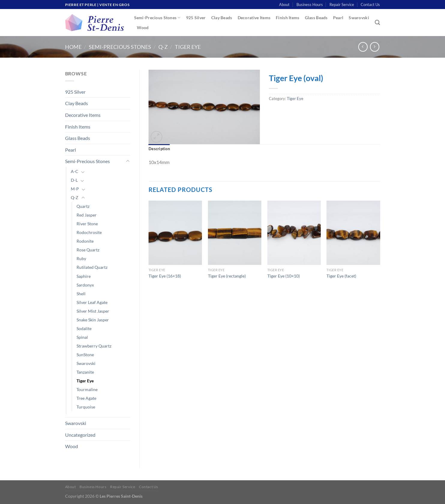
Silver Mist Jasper (93, 311)
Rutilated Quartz (92, 267)
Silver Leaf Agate (92, 302)
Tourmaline (87, 389)
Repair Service (342, 5)
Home (73, 47)
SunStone (85, 355)
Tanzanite (85, 372)
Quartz (83, 206)
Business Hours (310, 5)
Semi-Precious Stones (157, 18)
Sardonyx (85, 285)
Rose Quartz (88, 250)
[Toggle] (128, 161)
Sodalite (84, 328)
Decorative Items (254, 18)
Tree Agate (86, 398)
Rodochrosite (89, 232)
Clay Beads (222, 18)
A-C (75, 171)
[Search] (377, 23)
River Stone (87, 224)
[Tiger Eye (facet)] (353, 233)
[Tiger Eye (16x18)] (175, 233)
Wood (143, 27)
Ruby (81, 258)
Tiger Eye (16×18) (165, 276)
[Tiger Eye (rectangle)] (235, 233)
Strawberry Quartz (94, 346)
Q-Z (163, 47)
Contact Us (370, 5)
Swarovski (359, 18)
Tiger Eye (188, 47)
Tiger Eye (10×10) (284, 276)
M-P (75, 189)
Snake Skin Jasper (93, 320)
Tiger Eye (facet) (341, 276)
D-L (74, 180)
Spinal (82, 337)
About (284, 5)
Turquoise (86, 407)
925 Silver (196, 18)
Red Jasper (87, 215)
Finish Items (287, 18)
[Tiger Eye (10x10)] (294, 233)
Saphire (84, 276)
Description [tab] (159, 149)
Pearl (338, 18)
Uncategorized (80, 435)
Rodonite (85, 241)
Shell (81, 294)
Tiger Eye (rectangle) (227, 276)
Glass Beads (316, 18)
